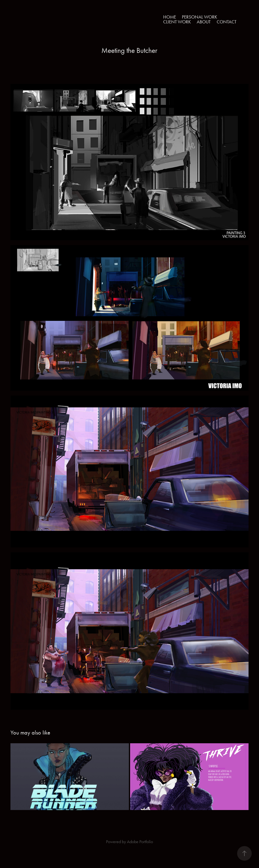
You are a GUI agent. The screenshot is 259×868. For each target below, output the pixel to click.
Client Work (177, 22)
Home (170, 17)
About (204, 22)
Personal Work (200, 17)
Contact (227, 22)
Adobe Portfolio (140, 842)
